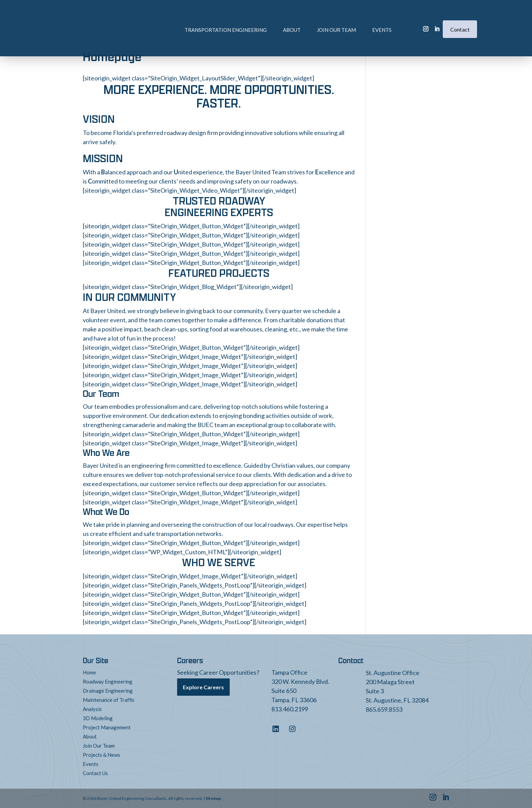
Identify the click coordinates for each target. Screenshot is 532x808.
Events (357, 19)
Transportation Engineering (201, 19)
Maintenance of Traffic (109, 700)
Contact (460, 19)
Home (89, 672)
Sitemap (213, 798)
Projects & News (101, 755)
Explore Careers (203, 686)
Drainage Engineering (108, 691)
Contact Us (95, 773)
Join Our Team (311, 19)
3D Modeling (98, 718)
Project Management (107, 727)
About (267, 19)
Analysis (92, 709)
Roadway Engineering (108, 681)
